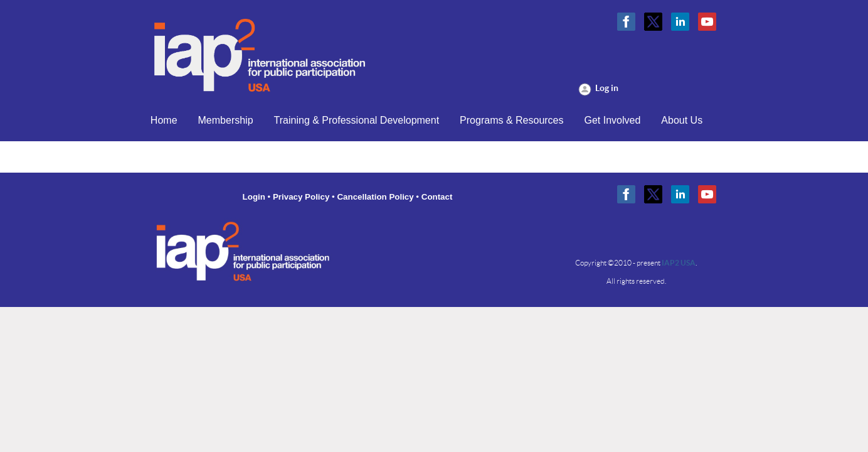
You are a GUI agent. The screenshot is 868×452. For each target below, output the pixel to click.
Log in (607, 88)
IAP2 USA (679, 263)
